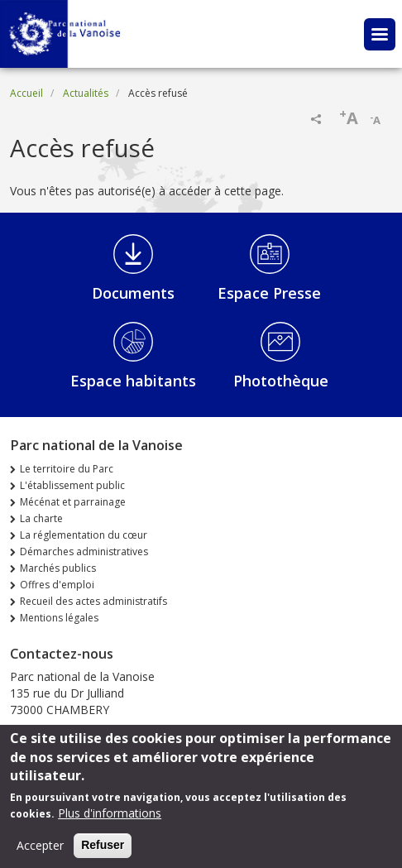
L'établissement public (72, 485)
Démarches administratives (84, 551)
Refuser (103, 852)
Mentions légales (59, 618)
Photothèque (281, 381)
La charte (41, 518)
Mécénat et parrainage (73, 502)
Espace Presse (269, 293)
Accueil (26, 93)
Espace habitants (133, 381)
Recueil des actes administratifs (93, 601)
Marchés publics (58, 568)
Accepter (40, 853)
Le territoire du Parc (67, 469)
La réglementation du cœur (84, 535)
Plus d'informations (110, 820)
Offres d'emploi (57, 585)
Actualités (86, 93)
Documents (133, 293)
